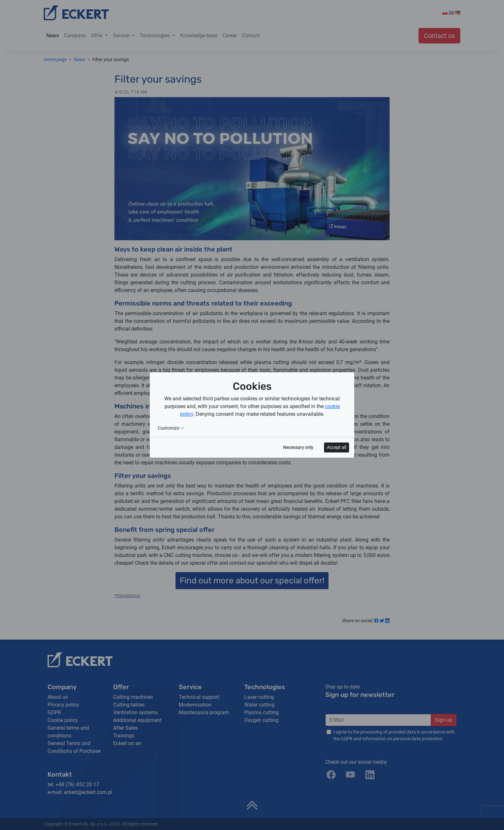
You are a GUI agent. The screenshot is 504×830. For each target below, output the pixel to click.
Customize (171, 428)
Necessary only (298, 447)
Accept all (337, 447)
